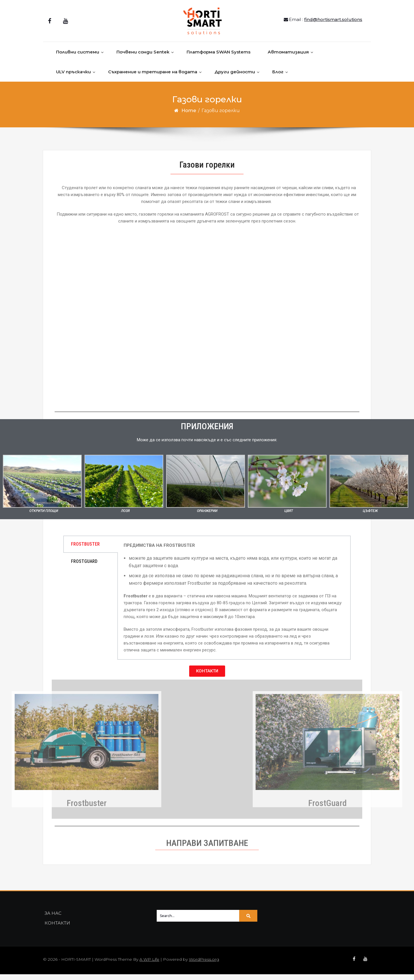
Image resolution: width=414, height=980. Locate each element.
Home (189, 116)
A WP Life (149, 965)
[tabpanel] (234, 603)
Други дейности (235, 77)
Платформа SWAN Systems (218, 58)
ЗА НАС (53, 919)
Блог (278, 77)
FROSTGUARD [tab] (84, 567)
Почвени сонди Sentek (143, 58)
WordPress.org (204, 965)
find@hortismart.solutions (333, 22)
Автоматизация (288, 58)
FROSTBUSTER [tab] (85, 550)
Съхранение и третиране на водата (153, 77)
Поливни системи (78, 58)
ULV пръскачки (73, 77)
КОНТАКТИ (57, 929)
